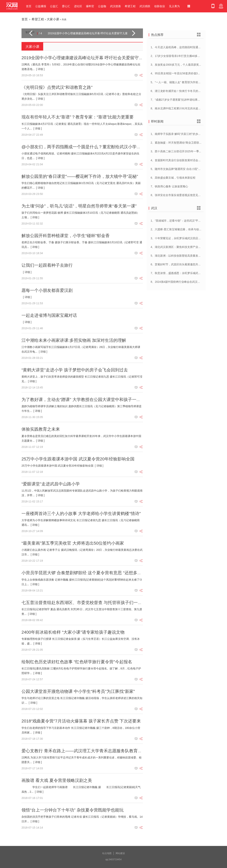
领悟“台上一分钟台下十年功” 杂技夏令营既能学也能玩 (73, 810)
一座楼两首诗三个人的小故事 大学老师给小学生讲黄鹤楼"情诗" (81, 514)
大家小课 (53, 19)
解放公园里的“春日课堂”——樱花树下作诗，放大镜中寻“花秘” (80, 176)
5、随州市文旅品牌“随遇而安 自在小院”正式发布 (180, 169)
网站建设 (120, 853)
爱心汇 (66, 6)
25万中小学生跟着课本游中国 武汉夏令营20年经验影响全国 (78, 459)
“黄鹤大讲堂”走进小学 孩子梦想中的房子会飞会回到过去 (75, 370)
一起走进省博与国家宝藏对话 (49, 315)
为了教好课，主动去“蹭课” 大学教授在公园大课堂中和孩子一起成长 (85, 400)
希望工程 (130, 6)
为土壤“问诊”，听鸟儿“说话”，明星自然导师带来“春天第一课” (79, 206)
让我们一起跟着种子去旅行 (47, 265)
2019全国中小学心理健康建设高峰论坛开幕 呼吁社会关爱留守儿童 (84, 58)
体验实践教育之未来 (41, 429)
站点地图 (107, 853)
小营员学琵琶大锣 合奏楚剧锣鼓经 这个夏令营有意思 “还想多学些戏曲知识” (93, 573)
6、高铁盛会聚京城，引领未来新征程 (173, 178)
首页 (29, 6)
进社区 (78, 6)
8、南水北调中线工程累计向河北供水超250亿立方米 (182, 108)
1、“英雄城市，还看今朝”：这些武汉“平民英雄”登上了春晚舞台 (188, 221)
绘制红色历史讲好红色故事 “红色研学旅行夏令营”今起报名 (77, 662)
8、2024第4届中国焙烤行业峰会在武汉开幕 (177, 282)
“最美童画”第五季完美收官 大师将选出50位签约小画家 (73, 543)
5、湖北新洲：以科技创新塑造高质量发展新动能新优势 (184, 256)
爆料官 (90, 6)
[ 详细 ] (40, 69)
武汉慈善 (115, 6)
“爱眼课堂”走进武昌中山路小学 (51, 484)
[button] (31, 33)
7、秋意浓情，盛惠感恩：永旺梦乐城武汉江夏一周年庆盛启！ (188, 273)
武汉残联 (145, 6)
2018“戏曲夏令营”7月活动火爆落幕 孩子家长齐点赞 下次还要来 (81, 721)
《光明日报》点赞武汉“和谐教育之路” (57, 87)
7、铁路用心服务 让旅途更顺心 (169, 186)
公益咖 (102, 6)
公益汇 (54, 6)
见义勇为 (174, 6)
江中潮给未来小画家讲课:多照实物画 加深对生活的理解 (74, 340)
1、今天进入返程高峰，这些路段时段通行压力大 (180, 47)
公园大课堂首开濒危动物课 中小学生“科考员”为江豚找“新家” (78, 691)
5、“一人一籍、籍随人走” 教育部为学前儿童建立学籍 (183, 82)
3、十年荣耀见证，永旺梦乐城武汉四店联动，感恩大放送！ (187, 238)
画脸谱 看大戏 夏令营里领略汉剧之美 (57, 780)
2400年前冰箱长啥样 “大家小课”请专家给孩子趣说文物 (73, 632)
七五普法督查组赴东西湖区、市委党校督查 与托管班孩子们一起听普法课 (90, 603)
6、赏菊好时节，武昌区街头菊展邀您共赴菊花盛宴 (181, 264)
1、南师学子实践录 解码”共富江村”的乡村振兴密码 (181, 134)
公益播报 (41, 6)
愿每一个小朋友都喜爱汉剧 (47, 290)
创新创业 (160, 6)
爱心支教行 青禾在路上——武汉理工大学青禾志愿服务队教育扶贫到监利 (90, 751)
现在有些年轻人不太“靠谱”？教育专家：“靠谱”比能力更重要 (78, 117)
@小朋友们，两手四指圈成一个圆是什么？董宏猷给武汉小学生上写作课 (90, 147)
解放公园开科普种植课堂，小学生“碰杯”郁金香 (66, 236)
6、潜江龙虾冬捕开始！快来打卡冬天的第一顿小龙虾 (183, 91)
